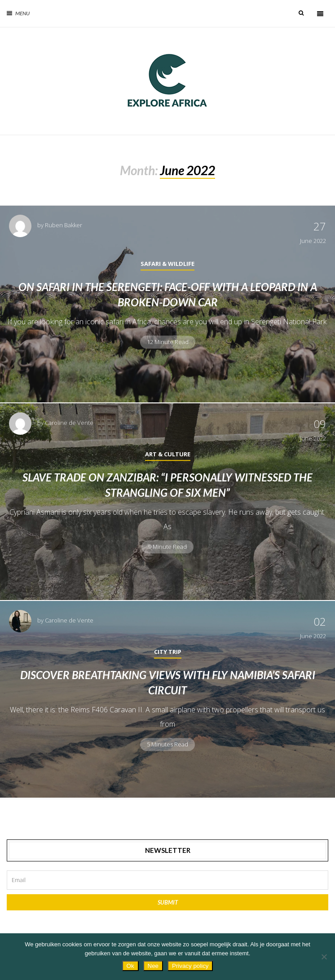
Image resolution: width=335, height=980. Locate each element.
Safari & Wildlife (167, 264)
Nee (153, 966)
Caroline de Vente (69, 423)
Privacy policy (190, 966)
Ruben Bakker (64, 225)
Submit (168, 902)
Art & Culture (168, 454)
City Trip (168, 652)
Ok (130, 966)
